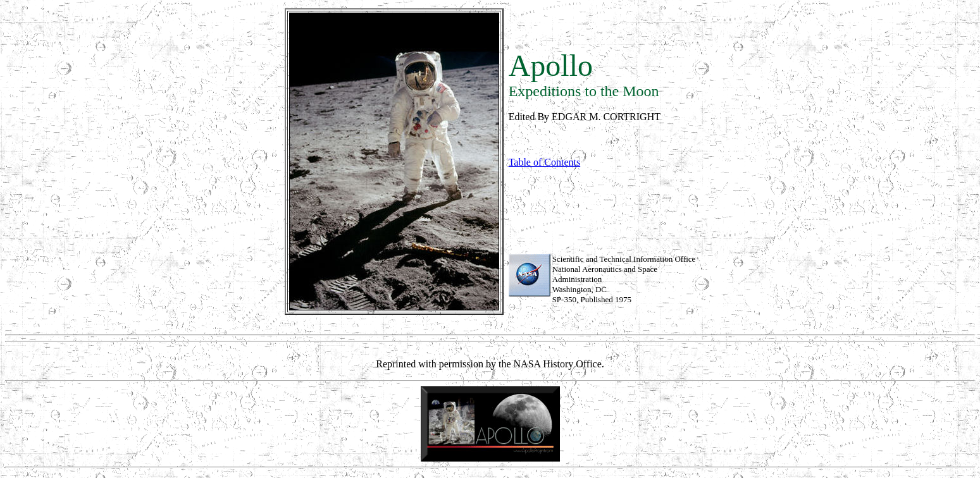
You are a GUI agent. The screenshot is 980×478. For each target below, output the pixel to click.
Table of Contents (545, 162)
